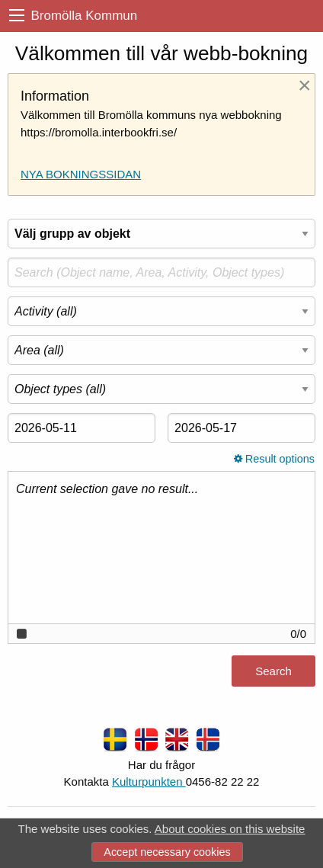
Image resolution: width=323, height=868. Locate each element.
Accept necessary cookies (167, 852)
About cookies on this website (230, 829)
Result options (274, 459)
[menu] (17, 16)
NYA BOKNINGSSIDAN (81, 174)
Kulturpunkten (149, 782)
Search (273, 671)
